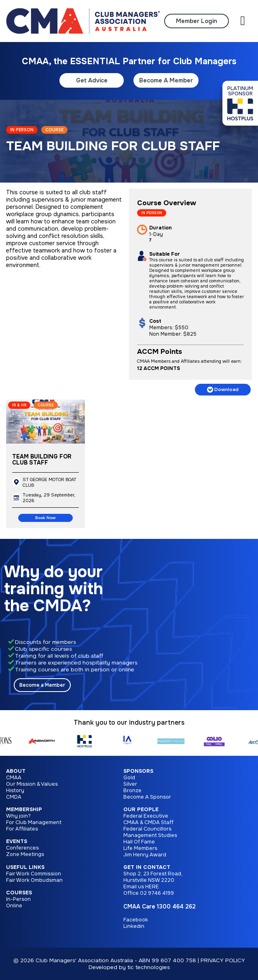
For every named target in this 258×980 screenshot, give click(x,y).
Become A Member (166, 80)
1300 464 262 (176, 906)
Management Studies (150, 835)
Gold (129, 778)
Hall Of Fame (139, 842)
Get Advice (92, 80)
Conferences (22, 848)
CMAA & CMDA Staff (148, 822)
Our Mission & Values (32, 784)
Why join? (18, 816)
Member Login (197, 21)
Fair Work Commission (34, 874)
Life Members (140, 848)
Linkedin (134, 926)
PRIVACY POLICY (223, 960)
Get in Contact (147, 867)
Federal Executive (146, 816)
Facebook (136, 920)
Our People (141, 810)
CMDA (14, 797)
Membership (24, 810)
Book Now (45, 518)
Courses (19, 893)
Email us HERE (141, 887)
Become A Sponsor (147, 797)
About (16, 771)
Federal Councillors (147, 829)
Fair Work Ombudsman (34, 880)
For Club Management (34, 822)
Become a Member (42, 685)
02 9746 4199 (157, 893)
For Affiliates (22, 829)
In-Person (18, 899)
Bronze (132, 791)
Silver (130, 784)
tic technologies (149, 967)
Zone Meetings (25, 854)
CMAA (14, 778)
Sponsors (138, 771)
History (15, 791)
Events (17, 841)
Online (14, 906)
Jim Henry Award (145, 855)
